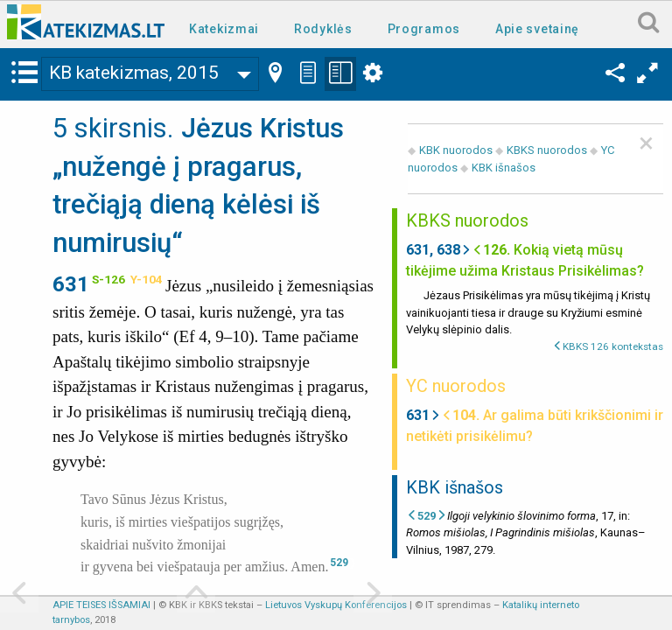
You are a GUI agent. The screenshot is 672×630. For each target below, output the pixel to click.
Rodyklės (323, 29)
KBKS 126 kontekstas (613, 346)
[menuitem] (227, 28)
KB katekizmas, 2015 (134, 73)
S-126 (108, 279)
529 (339, 563)
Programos (424, 29)
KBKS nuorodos (547, 150)
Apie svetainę (537, 29)
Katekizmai (224, 29)
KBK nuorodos (456, 150)
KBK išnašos (504, 168)
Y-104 (147, 279)
